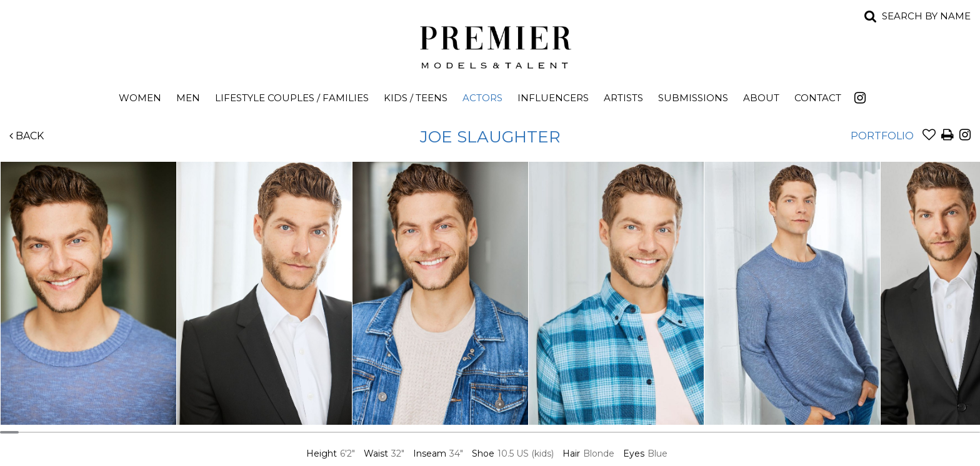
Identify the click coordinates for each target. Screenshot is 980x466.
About (761, 98)
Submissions (693, 98)
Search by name (926, 16)
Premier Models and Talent (490, 45)
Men (188, 98)
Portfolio (882, 136)
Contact (818, 98)
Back (27, 136)
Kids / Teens (416, 98)
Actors (482, 98)
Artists (623, 98)
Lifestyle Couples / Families (292, 98)
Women (140, 98)
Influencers (553, 98)
